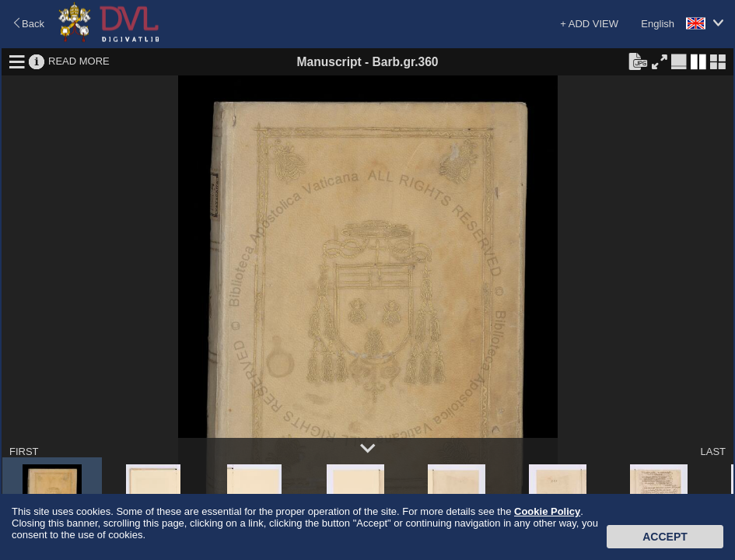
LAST (713, 451)
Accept (665, 537)
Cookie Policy (547, 511)
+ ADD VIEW (589, 24)
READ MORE (79, 61)
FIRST (24, 451)
